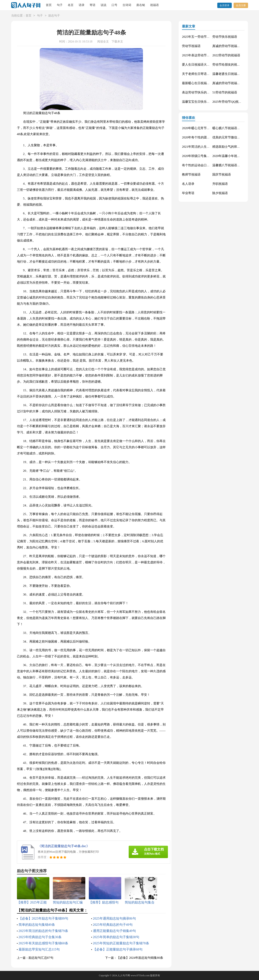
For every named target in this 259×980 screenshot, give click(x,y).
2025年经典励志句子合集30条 (40, 937)
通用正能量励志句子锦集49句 (114, 931)
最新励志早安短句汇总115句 (39, 949)
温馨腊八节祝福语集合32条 (231, 165)
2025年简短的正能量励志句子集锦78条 (121, 943)
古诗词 (127, 5)
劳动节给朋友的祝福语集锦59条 (234, 65)
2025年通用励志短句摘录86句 (114, 918)
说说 (103, 5)
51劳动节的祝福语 (225, 92)
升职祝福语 (220, 184)
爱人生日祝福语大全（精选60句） (205, 65)
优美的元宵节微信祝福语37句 (232, 137)
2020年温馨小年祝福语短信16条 (234, 156)
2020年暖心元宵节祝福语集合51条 (205, 128)
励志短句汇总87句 (41, 958)
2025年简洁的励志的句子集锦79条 (43, 931)
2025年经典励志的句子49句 (113, 925)
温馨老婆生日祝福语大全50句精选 (236, 74)
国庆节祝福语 (222, 175)
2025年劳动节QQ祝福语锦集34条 (235, 102)
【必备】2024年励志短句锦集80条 (140, 958)
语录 (82, 5)
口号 (114, 5)
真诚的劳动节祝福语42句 (229, 83)
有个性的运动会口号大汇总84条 (204, 165)
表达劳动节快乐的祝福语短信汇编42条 (208, 92)
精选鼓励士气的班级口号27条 (232, 147)
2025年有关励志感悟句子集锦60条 (43, 943)
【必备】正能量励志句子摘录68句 (118, 949)
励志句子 (54, 16)
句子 (60, 5)
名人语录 (188, 184)
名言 (71, 5)
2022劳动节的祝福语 (226, 55)
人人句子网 (124, 975)
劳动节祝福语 (191, 46)
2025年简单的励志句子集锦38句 (116, 937)
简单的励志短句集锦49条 (37, 925)
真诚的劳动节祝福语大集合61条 (234, 46)
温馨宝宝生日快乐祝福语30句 (202, 102)
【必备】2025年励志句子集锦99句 (43, 918)
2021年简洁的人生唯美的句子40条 (205, 147)
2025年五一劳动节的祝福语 (201, 37)
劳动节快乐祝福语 (225, 37)
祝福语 (154, 5)
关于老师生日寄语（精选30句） (204, 74)
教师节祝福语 (191, 175)
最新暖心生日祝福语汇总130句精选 (206, 83)
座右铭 (141, 5)
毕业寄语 (188, 193)
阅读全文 (103, 42)
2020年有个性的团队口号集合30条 (205, 137)
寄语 (93, 5)
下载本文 (117, 42)
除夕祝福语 (220, 193)
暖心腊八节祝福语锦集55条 (231, 128)
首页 (49, 5)
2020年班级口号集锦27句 (199, 156)
